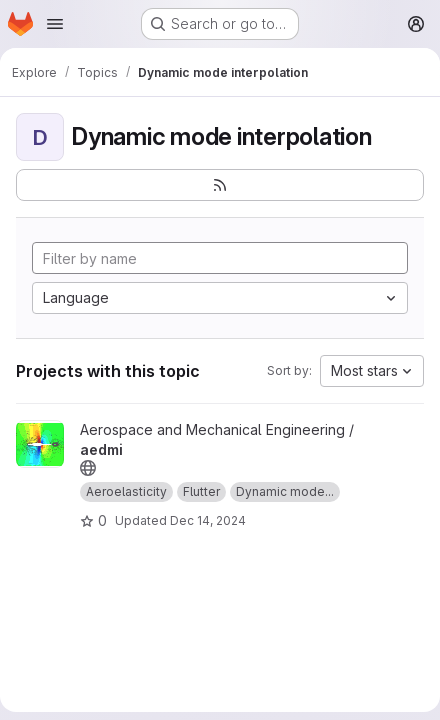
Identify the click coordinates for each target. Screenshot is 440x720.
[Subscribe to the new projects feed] (220, 185)
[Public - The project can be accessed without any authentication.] (88, 468)
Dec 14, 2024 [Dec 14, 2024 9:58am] (208, 520)
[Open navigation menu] (55, 24)
